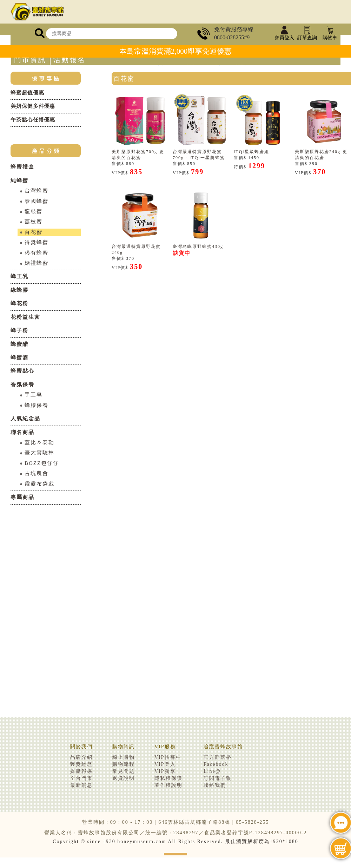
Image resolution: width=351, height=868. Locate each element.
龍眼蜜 (34, 211)
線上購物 (124, 757)
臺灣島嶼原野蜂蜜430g (198, 246)
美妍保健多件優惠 (33, 106)
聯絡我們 (215, 785)
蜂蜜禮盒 (22, 167)
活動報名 (69, 60)
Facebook (216, 764)
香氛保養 (22, 384)
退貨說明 (124, 778)
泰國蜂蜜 (37, 201)
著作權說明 (168, 785)
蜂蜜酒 (19, 357)
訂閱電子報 (218, 778)
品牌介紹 (81, 757)
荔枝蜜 (34, 222)
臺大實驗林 (39, 453)
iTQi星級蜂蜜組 (251, 152)
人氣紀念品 (25, 419)
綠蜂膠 (19, 290)
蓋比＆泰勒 (39, 442)
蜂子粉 (19, 330)
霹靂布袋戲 (39, 484)
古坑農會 (37, 473)
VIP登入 (165, 764)
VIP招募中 (168, 757)
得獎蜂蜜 (37, 242)
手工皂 (34, 395)
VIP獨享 (165, 771)
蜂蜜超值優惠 (27, 93)
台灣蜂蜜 (37, 191)
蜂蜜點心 (22, 371)
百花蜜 (34, 232)
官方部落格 (218, 757)
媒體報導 (81, 771)
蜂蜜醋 (19, 344)
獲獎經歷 (81, 764)
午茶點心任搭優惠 (33, 120)
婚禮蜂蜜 (37, 263)
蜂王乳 (19, 276)
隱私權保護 (168, 778)
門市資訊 (30, 60)
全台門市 (81, 778)
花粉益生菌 (25, 317)
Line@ (212, 771)
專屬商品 (22, 497)
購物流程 (124, 764)
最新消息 (81, 785)
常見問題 (124, 771)
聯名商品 (22, 432)
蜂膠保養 (37, 405)
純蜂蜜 (19, 180)
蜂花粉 (19, 303)
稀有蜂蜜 (37, 253)
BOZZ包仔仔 (42, 463)
